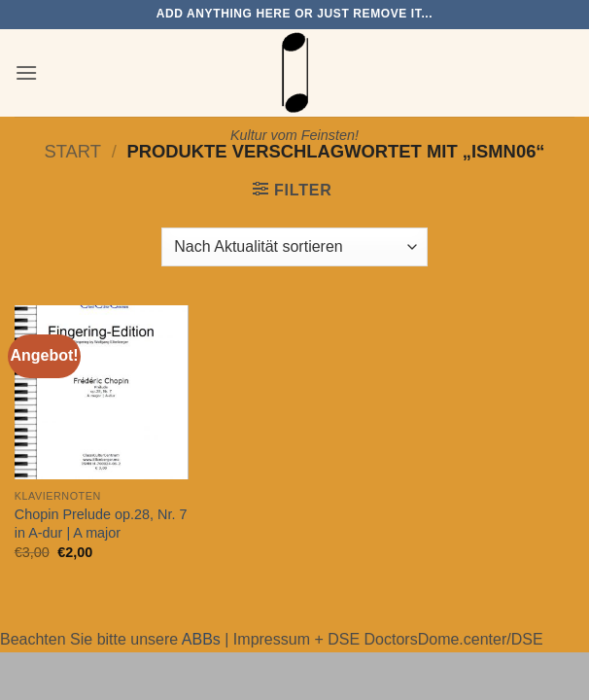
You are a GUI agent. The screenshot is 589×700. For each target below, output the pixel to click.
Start (72, 151)
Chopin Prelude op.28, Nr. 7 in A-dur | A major (101, 524)
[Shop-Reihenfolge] (294, 247)
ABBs (201, 639)
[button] (26, 72)
